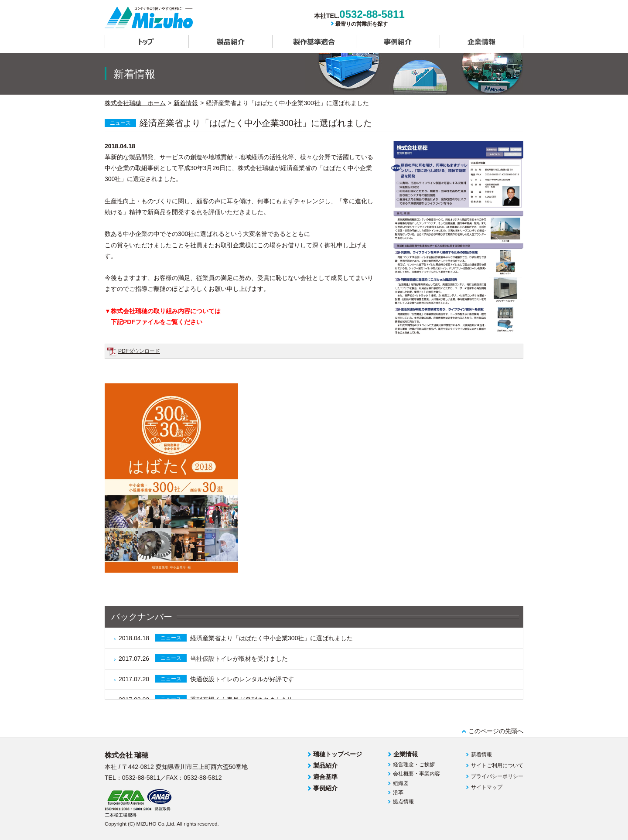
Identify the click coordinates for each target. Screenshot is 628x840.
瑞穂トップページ (338, 754)
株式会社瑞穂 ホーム (135, 103)
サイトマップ (487, 787)
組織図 (401, 783)
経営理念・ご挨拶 (414, 765)
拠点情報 (403, 802)
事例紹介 (398, 41)
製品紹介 (230, 41)
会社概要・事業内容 (416, 774)
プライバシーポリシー (497, 776)
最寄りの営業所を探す (362, 24)
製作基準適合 (314, 41)
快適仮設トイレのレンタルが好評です (206, 679)
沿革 (398, 792)
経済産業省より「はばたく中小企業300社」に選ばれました (236, 638)
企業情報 (481, 41)
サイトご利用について (497, 765)
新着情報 (186, 103)
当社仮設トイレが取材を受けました (203, 658)
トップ (146, 41)
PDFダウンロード (139, 351)
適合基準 (325, 777)
